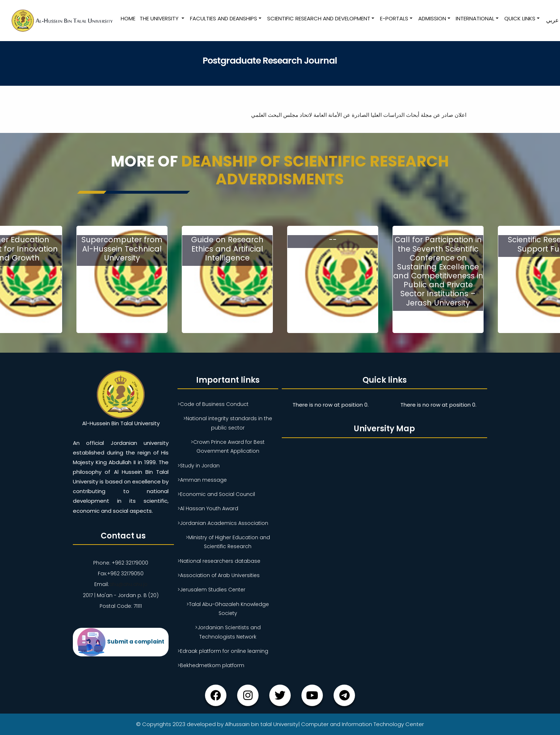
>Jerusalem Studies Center (211, 590)
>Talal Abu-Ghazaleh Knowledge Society (228, 609)
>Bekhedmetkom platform (211, 665)
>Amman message (202, 480)
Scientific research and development (318, 18)
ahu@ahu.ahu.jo (128, 584)
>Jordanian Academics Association (223, 523)
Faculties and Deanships (223, 18)
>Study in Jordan (199, 465)
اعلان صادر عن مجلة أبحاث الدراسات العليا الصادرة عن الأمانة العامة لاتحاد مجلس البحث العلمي (354, 115)
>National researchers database (219, 561)
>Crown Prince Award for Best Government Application (228, 446)
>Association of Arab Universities (219, 575)
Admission (432, 18)
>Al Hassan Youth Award (208, 508)
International (475, 18)
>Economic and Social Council (216, 494)
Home (128, 18)
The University (159, 18)
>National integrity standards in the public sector (228, 423)
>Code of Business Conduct (213, 404)
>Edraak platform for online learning (223, 651)
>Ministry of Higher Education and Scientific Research (228, 542)
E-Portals (394, 18)
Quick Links (519, 18)
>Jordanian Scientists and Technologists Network (228, 632)
